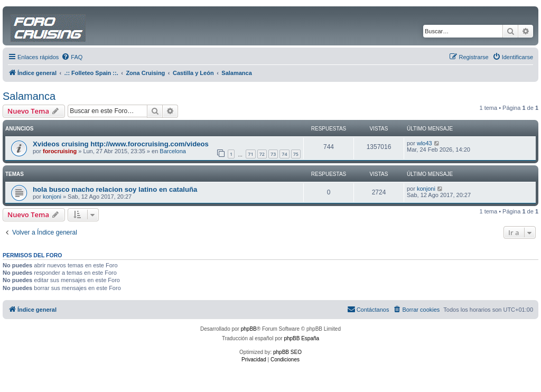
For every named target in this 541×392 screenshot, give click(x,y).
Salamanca (29, 96)
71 (250, 154)
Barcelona (173, 151)
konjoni (52, 197)
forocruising (60, 151)
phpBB (249, 329)
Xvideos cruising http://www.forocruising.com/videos (121, 144)
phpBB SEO (287, 352)
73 (273, 154)
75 (296, 154)
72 (262, 154)
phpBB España (301, 338)
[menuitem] (72, 57)
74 (284, 154)
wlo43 (425, 143)
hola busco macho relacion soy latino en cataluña (115, 189)
